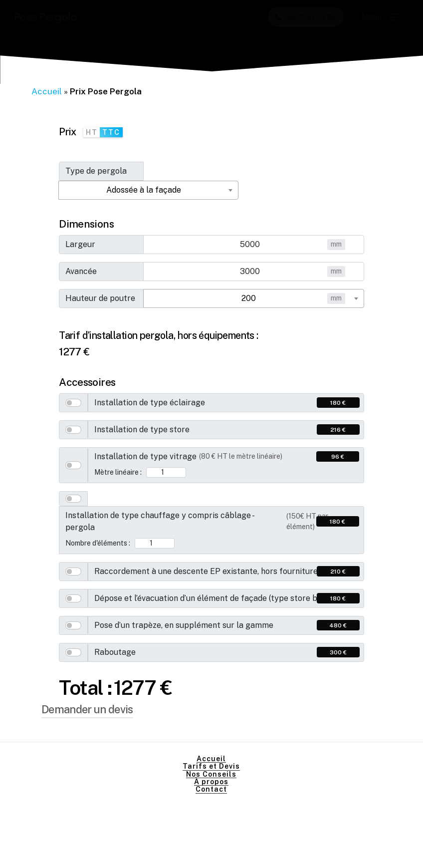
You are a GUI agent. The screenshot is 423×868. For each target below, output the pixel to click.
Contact (211, 789)
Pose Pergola (45, 17)
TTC (111, 132)
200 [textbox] (249, 298)
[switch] (73, 403)
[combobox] (148, 190)
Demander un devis (87, 709)
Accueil (47, 91)
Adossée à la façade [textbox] (144, 190)
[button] (381, 17)
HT (92, 132)
